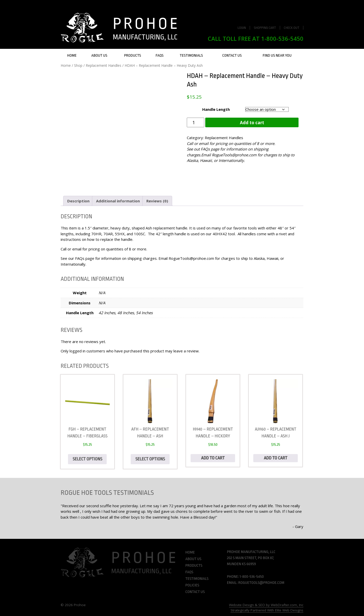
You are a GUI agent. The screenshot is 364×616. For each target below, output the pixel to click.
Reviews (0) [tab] (157, 201)
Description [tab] (78, 201)
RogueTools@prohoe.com (234, 155)
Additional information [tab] (118, 201)
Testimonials (191, 56)
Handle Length (216, 109)
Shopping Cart (265, 28)
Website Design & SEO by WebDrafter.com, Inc (266, 605)
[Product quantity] (196, 122)
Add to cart (252, 123)
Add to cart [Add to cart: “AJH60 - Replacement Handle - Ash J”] (276, 458)
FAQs (160, 56)
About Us (99, 56)
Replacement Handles (104, 65)
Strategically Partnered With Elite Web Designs (267, 610)
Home (72, 56)
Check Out (292, 28)
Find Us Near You (277, 56)
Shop (78, 65)
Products (133, 56)
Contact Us (232, 56)
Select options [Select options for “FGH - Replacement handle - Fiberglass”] (87, 459)
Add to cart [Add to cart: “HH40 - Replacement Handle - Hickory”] (213, 458)
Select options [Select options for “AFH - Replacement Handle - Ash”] (150, 459)
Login (242, 28)
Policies (192, 585)
